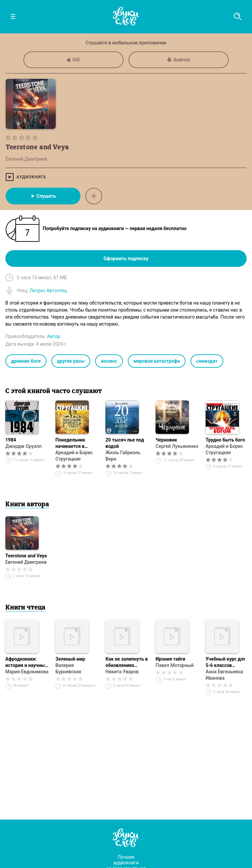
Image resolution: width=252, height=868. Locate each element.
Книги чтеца (25, 608)
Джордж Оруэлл (24, 446)
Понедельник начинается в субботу (70, 443)
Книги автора (27, 505)
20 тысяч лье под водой (125, 443)
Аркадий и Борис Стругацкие (74, 456)
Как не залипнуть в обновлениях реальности (127, 662)
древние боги (26, 361)
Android (178, 60)
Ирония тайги (170, 659)
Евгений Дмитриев (26, 562)
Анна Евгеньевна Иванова (224, 675)
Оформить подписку (126, 258)
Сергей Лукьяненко (177, 446)
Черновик (166, 440)
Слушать (43, 196)
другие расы (71, 361)
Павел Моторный (175, 665)
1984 (11, 440)
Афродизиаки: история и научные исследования (26, 662)
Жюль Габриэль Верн (123, 456)
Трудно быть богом (227, 440)
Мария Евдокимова (27, 672)
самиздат (207, 361)
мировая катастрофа (157, 361)
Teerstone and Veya (26, 556)
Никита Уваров (122, 672)
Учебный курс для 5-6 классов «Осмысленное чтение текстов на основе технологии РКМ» (226, 662)
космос (109, 361)
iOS (73, 60)
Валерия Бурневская (68, 668)
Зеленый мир (70, 659)
